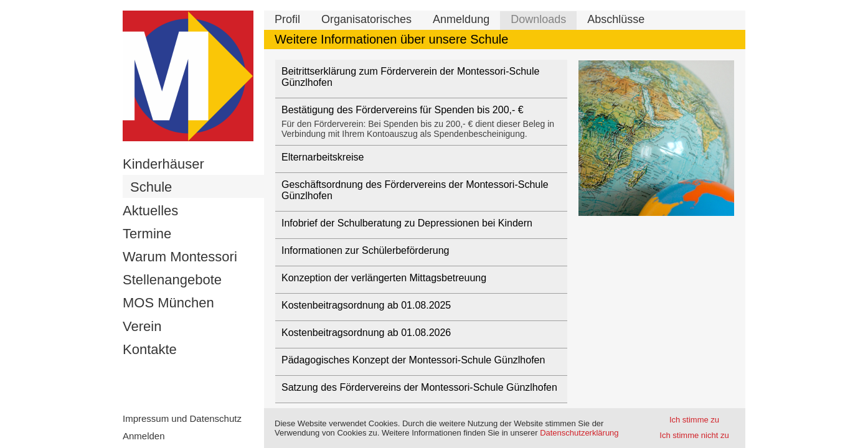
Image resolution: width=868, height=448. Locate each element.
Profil (287, 19)
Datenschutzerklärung (579, 433)
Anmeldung (461, 19)
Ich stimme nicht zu (694, 435)
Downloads (538, 19)
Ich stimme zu (694, 420)
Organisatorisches (366, 19)
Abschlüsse (616, 19)
